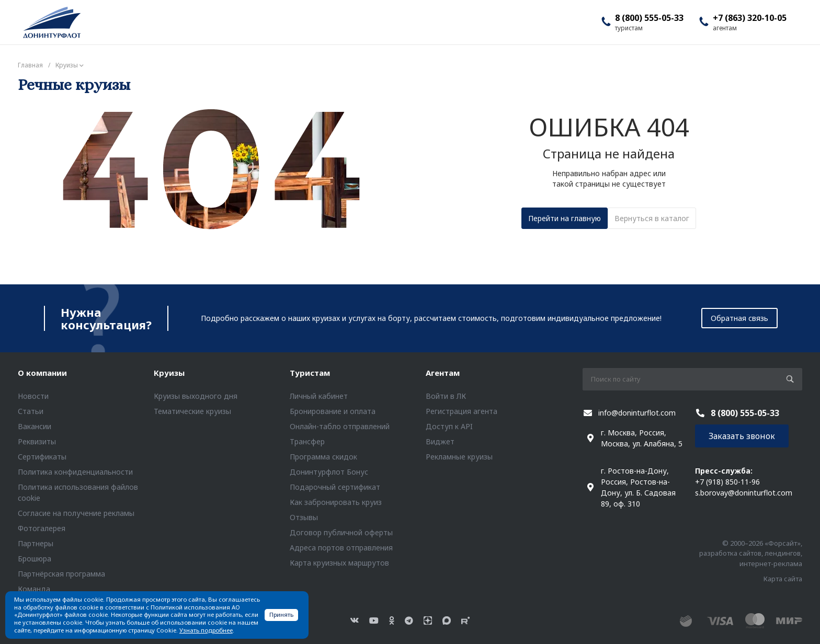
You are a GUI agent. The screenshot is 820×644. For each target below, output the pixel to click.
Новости (33, 396)
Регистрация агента (462, 411)
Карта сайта (783, 579)
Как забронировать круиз (336, 502)
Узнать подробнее (206, 630)
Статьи (31, 411)
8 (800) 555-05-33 (649, 18)
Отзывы (304, 517)
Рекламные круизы (459, 457)
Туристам (310, 373)
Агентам (443, 373)
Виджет (440, 441)
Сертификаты (42, 457)
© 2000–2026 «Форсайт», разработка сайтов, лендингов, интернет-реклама (751, 553)
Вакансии (35, 426)
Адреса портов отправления (341, 548)
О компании (42, 373)
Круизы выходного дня (196, 396)
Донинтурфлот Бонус (329, 472)
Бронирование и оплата (333, 411)
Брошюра (35, 559)
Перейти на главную (565, 218)
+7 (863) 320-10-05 (750, 18)
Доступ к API (449, 426)
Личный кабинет (319, 396)
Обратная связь (739, 318)
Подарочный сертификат (335, 487)
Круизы (169, 373)
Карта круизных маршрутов (339, 563)
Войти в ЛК (446, 396)
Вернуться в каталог (652, 218)
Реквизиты (37, 441)
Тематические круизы (192, 411)
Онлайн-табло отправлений (340, 426)
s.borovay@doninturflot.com (744, 493)
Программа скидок (323, 457)
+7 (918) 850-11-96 (727, 482)
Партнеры (36, 543)
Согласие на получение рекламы (76, 513)
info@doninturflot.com (637, 413)
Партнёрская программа (61, 574)
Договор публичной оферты (341, 532)
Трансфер (307, 441)
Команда (34, 589)
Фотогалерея (42, 528)
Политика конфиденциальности (75, 472)
